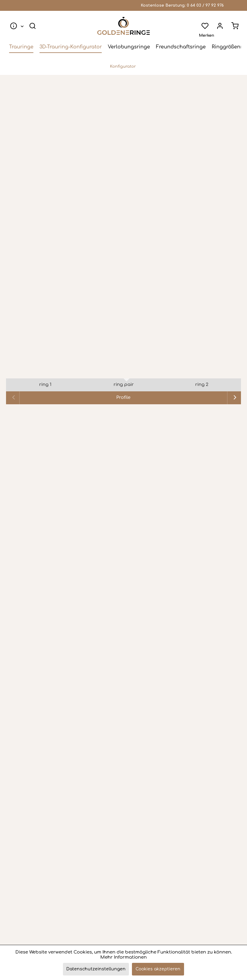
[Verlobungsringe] (129, 47)
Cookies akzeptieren (158, 969)
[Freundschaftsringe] (181, 47)
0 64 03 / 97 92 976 (205, 5)
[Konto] (220, 26)
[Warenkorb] (235, 26)
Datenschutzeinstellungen (96, 969)
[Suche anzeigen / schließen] (33, 26)
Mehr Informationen (123, 957)
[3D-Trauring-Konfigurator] (71, 47)
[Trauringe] (21, 47)
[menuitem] (16, 26)
